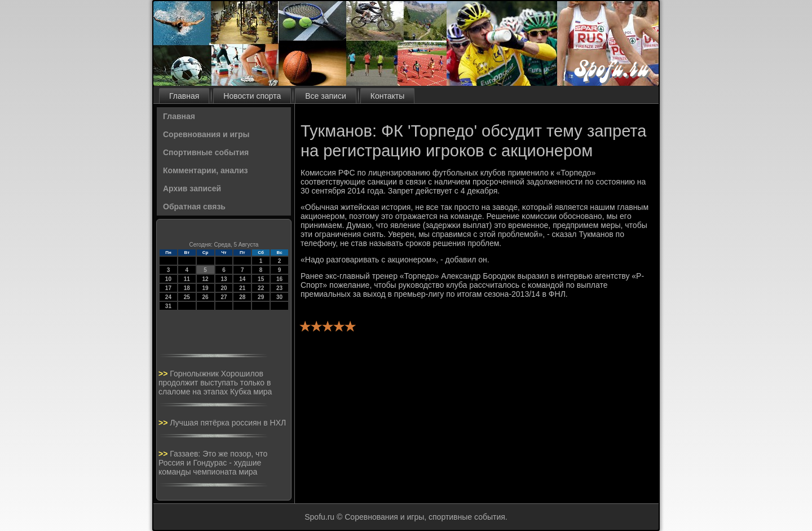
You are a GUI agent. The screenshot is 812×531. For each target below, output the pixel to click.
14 (242, 279)
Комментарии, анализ (206, 170)
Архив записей (192, 188)
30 (279, 297)
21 (242, 288)
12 (206, 279)
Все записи (325, 96)
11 (187, 279)
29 (261, 297)
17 (168, 288)
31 (168, 306)
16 (279, 279)
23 (279, 288)
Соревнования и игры (206, 134)
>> (164, 374)
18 (187, 288)
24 (168, 297)
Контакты (387, 96)
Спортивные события (206, 152)
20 (224, 288)
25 (187, 297)
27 (224, 297)
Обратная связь (194, 207)
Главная (184, 96)
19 (206, 288)
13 (224, 279)
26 (206, 297)
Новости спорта (252, 96)
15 (261, 279)
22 (261, 288)
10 (168, 279)
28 (242, 297)
